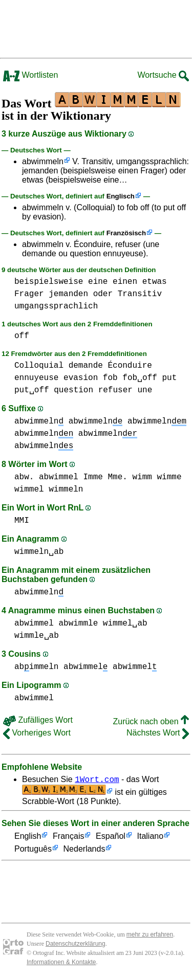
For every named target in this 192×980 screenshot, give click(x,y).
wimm (142, 477)
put (169, 378)
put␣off (32, 390)
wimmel (29, 489)
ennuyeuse (36, 378)
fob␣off (140, 378)
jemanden (68, 294)
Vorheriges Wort (37, 733)
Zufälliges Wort (38, 720)
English (28, 838)
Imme (93, 477)
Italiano (151, 838)
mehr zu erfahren (150, 936)
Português (33, 851)
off (22, 336)
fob (110, 378)
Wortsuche (163, 75)
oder (103, 294)
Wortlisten (30, 75)
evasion (81, 378)
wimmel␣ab (125, 623)
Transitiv (140, 294)
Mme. (117, 477)
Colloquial (39, 366)
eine (98, 282)
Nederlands (84, 851)
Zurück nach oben (151, 721)
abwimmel (59, 477)
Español (111, 838)
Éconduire (130, 366)
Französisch (126, 233)
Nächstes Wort (158, 733)
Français (68, 838)
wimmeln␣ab (39, 552)
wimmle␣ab (37, 636)
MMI (22, 521)
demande (86, 366)
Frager (29, 294)
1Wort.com (97, 781)
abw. (24, 477)
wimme (169, 477)
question (73, 390)
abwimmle (78, 623)
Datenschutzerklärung (76, 945)
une (145, 390)
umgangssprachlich (56, 306)
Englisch (121, 196)
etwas (155, 282)
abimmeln (36, 667)
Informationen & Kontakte (61, 964)
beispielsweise (49, 282)
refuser (115, 390)
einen (125, 282)
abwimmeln (43, 161)
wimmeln (66, 489)
